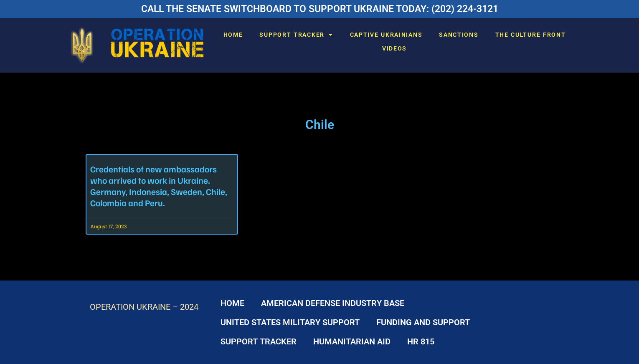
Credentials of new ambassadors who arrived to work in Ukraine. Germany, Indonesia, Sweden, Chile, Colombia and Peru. (159, 186)
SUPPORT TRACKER (296, 35)
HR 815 (421, 341)
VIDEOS (394, 48)
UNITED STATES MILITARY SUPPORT (290, 322)
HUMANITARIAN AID (352, 341)
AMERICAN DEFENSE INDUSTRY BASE (333, 303)
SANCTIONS (459, 35)
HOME (233, 35)
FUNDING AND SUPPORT (423, 322)
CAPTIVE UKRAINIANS (386, 35)
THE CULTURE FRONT (531, 35)
